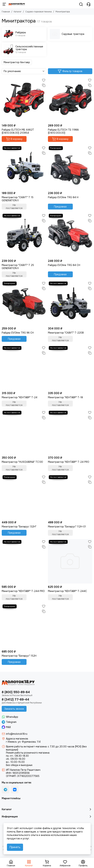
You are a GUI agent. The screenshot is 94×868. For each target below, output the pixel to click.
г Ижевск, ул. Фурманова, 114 (23, 742)
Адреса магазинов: (17, 739)
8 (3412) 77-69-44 (15, 700)
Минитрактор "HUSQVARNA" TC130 (22, 462)
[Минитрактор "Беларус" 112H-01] (70, 497)
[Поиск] (81, 4)
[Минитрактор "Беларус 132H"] (24, 497)
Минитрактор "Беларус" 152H (19, 656)
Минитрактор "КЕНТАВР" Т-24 (20, 397)
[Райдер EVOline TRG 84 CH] (70, 235)
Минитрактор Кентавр (17, 62)
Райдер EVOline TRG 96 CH (18, 333)
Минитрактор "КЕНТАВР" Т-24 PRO (69, 462)
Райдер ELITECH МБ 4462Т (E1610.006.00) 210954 (18, 131)
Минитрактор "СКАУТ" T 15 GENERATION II (18, 199)
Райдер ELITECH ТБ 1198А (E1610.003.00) (63, 131)
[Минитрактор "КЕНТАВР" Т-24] (24, 368)
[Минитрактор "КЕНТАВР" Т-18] (70, 368)
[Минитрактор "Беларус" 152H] (24, 626)
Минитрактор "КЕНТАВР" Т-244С (67, 591)
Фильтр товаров (70, 71)
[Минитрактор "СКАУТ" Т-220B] (70, 303)
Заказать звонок (14, 709)
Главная (6, 12)
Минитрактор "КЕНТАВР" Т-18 (65, 397)
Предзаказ (60, 207)
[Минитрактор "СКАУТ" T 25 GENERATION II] (24, 235)
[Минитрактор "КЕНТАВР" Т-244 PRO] (24, 561)
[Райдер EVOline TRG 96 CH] (24, 303)
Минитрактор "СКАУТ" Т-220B (66, 333)
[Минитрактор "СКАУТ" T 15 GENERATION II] (24, 168)
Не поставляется (14, 207)
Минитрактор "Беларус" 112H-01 (67, 527)
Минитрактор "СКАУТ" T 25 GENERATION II (18, 267)
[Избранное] (44, 80)
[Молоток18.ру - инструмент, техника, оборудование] (17, 4)
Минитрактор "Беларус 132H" (19, 527)
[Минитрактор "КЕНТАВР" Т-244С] (70, 561)
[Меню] (4, 4)
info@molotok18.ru (17, 734)
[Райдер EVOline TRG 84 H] (70, 168)
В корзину (14, 139)
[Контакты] (89, 4)
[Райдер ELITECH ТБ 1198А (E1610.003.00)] (70, 100)
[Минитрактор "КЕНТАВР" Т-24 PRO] (70, 432)
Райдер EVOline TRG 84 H (63, 197)
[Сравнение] (44, 85)
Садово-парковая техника (39, 12)
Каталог (18, 12)
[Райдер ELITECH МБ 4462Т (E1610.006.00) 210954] (24, 100)
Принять (15, 847)
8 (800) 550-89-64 (16, 692)
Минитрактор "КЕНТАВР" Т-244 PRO (23, 591)
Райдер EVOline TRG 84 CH (64, 265)
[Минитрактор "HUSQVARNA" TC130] (24, 432)
